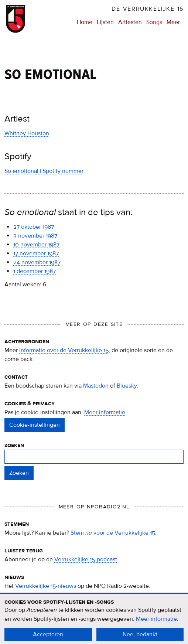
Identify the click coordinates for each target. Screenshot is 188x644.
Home (85, 22)
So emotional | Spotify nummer (44, 171)
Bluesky (127, 386)
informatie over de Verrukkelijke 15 (64, 350)
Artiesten (130, 22)
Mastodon (96, 386)
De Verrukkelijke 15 (148, 9)
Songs (154, 22)
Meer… (175, 22)
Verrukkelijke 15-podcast (86, 559)
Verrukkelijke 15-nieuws (46, 586)
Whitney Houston (27, 133)
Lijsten (105, 22)
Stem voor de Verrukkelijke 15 (113, 533)
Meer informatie (105, 412)
